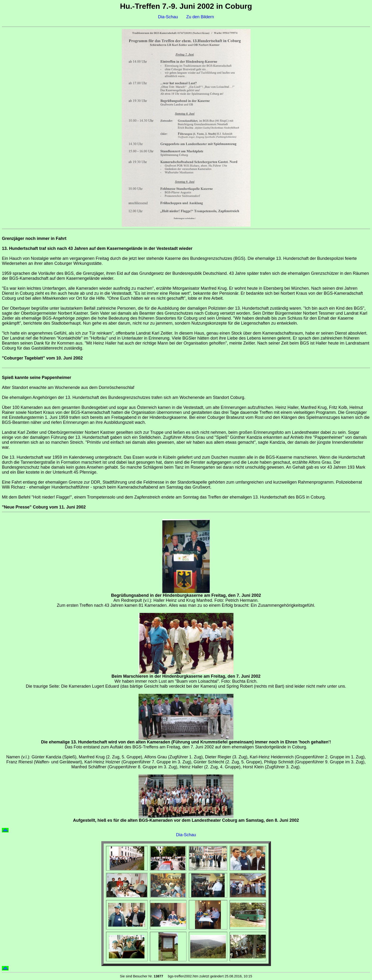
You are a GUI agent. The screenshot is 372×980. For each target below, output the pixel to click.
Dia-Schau (168, 17)
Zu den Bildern (200, 17)
